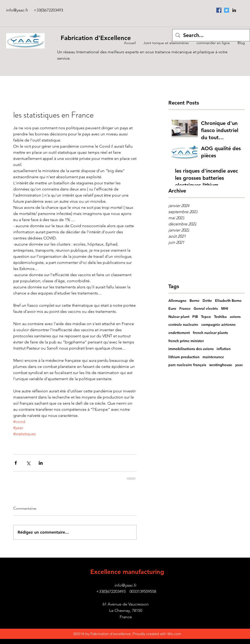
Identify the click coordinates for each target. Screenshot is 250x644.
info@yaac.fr (17, 10)
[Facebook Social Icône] (219, 10)
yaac (239, 365)
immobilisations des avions (191, 349)
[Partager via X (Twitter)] (28, 463)
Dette (207, 301)
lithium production (184, 357)
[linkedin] (234, 10)
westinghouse (221, 365)
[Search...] (211, 35)
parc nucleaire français (187, 365)
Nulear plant (179, 317)
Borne (195, 301)
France (185, 308)
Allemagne (177, 301)
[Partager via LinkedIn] (41, 463)
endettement (179, 333)
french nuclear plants (210, 333)
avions (235, 317)
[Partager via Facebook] (16, 463)
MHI (225, 308)
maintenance (213, 357)
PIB (195, 317)
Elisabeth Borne (228, 301)
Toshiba (220, 317)
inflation (224, 349)
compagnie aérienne (218, 325)
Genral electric (206, 308)
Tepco (206, 317)
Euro (172, 308)
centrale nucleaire (183, 325)
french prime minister (186, 341)
